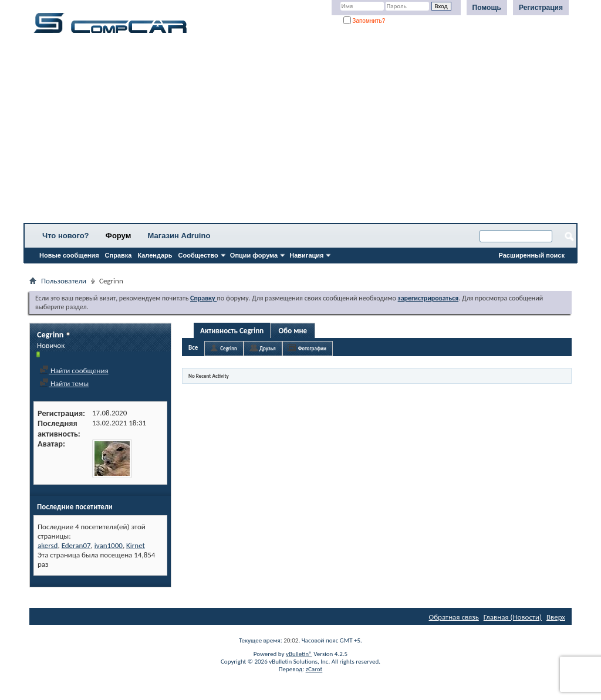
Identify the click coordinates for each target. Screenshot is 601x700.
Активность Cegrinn (232, 331)
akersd (48, 545)
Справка (119, 255)
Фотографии (312, 348)
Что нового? (66, 236)
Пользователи (64, 281)
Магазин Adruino (179, 236)
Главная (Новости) (513, 617)
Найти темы (64, 383)
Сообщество (198, 255)
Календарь (155, 255)
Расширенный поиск (532, 255)
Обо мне (293, 331)
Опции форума (254, 255)
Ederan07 (76, 545)
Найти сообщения (74, 371)
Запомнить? (364, 21)
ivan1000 (109, 545)
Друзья (268, 348)
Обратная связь (454, 617)
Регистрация (541, 8)
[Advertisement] (300, 132)
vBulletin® (299, 654)
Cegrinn (229, 348)
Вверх (556, 617)
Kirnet (136, 545)
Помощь (487, 8)
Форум (118, 236)
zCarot (314, 669)
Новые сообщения (69, 255)
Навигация (306, 255)
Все (193, 348)
